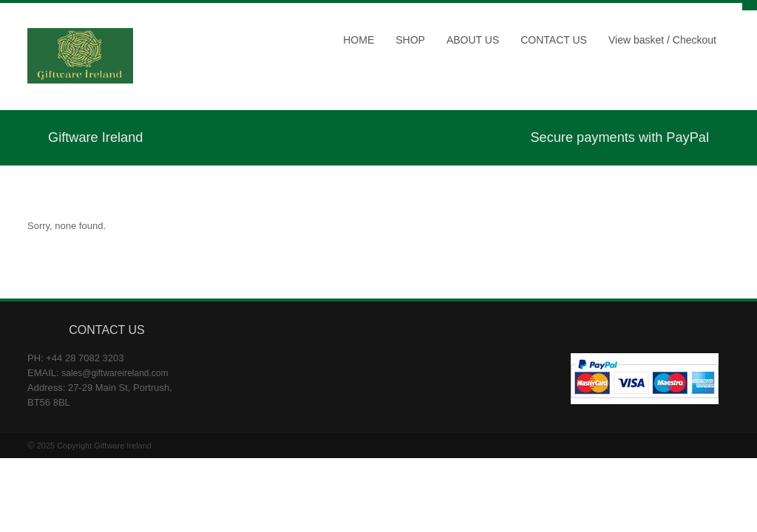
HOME (359, 40)
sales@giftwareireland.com (115, 373)
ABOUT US (473, 40)
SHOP (410, 40)
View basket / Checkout (662, 40)
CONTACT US (554, 40)
